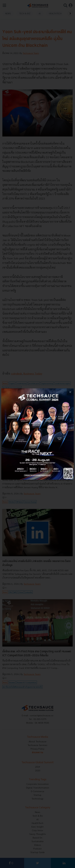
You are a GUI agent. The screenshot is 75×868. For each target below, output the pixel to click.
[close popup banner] (70, 392)
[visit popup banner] (37, 434)
